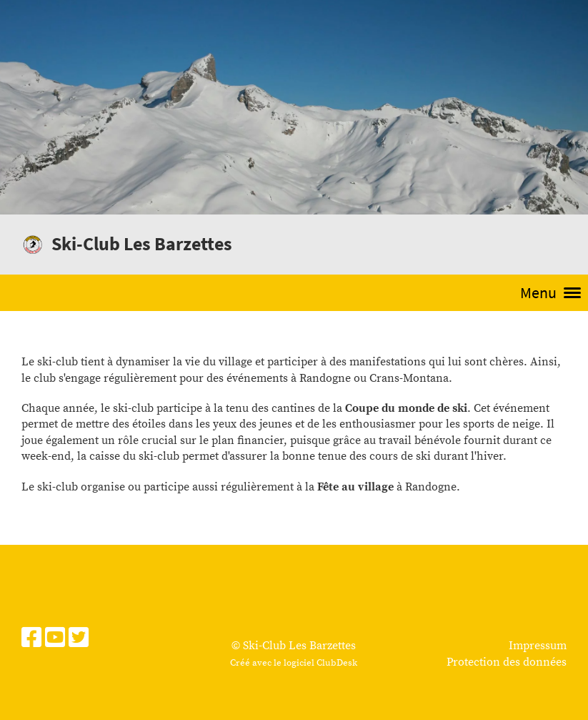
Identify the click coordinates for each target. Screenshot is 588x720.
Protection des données (507, 662)
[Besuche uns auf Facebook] (31, 639)
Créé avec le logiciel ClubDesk (294, 663)
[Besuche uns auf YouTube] (55, 639)
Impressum (538, 646)
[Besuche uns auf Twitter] (79, 639)
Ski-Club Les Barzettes (142, 243)
